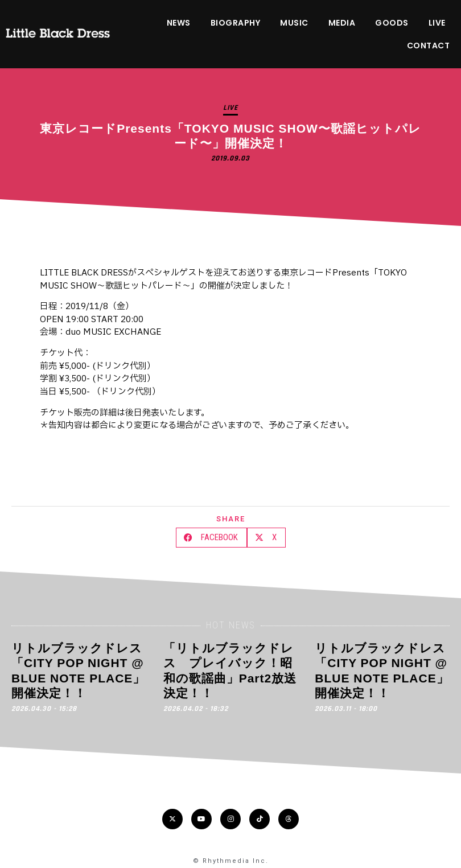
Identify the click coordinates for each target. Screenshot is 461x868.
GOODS (392, 23)
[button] (211, 538)
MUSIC (294, 23)
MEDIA (342, 23)
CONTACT (429, 46)
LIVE (437, 23)
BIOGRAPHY (236, 23)
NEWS (179, 23)
